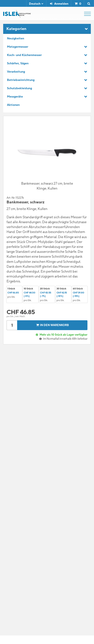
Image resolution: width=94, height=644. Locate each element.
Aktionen (13, 105)
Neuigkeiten (16, 38)
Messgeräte (15, 96)
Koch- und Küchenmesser (24, 55)
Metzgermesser (18, 47)
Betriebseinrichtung (21, 80)
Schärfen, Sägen (18, 63)
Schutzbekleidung (19, 88)
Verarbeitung (16, 72)
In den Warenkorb (52, 325)
